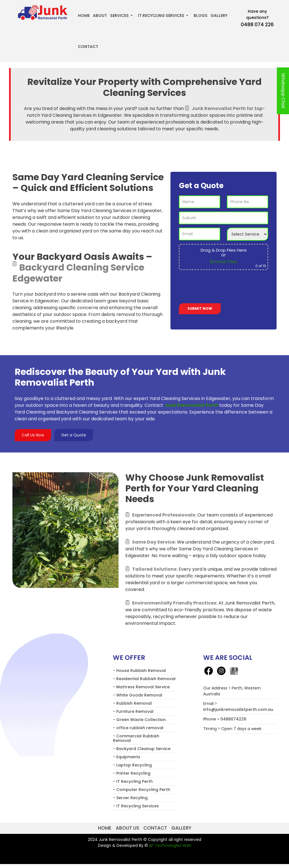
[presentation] (222, 288)
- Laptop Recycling (132, 765)
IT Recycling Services (161, 16)
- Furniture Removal (133, 711)
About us (127, 828)
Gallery (219, 16)
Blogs (201, 16)
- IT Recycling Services (136, 806)
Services (119, 16)
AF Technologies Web (170, 845)
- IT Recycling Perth (133, 781)
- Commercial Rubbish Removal (136, 738)
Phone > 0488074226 (225, 719)
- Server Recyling (130, 798)
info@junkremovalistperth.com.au (238, 709)
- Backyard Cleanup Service (142, 749)
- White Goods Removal (138, 695)
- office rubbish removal (138, 728)
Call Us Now (33, 435)
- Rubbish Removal (132, 703)
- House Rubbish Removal (139, 671)
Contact (88, 47)
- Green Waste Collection (139, 720)
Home (84, 16)
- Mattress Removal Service (141, 687)
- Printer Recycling (132, 773)
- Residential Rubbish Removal (144, 679)
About (100, 16)
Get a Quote (74, 435)
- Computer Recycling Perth (142, 790)
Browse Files (224, 262)
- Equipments (127, 757)
